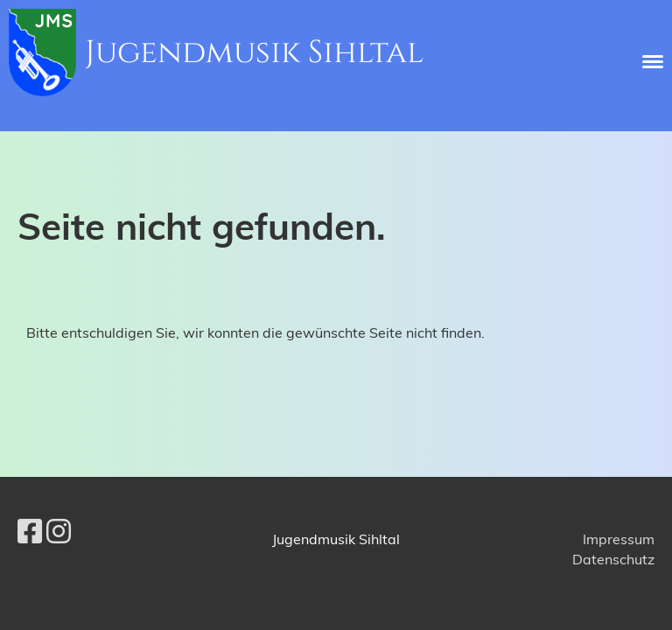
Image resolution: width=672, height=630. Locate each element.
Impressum (619, 539)
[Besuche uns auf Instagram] (59, 531)
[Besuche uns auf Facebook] (30, 531)
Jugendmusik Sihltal (254, 52)
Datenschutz (613, 559)
